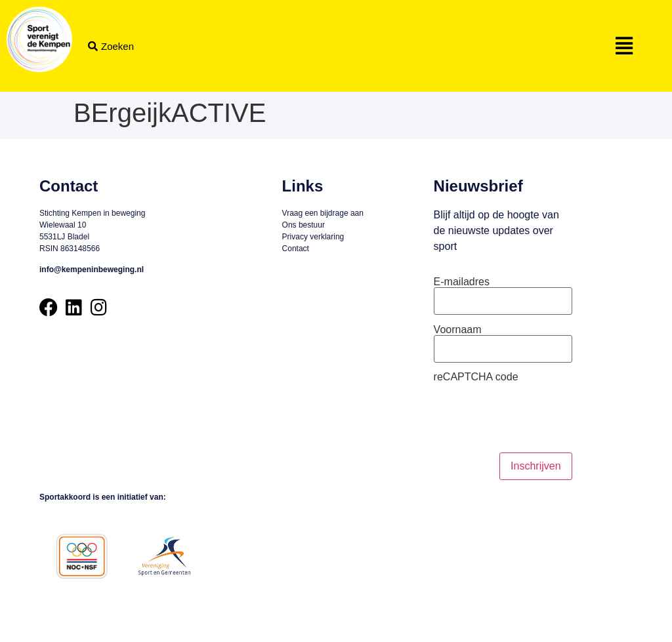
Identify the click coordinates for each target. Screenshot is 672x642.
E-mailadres (462, 282)
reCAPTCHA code (476, 377)
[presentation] (534, 418)
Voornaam (458, 330)
